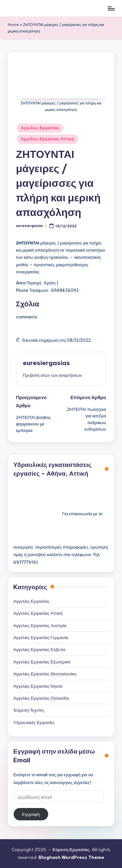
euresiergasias (46, 363)
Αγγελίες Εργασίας (40, 128)
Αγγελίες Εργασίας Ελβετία (39, 649)
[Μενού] (111, 8)
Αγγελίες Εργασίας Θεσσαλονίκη (45, 674)
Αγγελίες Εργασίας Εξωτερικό (42, 662)
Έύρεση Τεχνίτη (29, 710)
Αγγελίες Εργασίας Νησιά (38, 686)
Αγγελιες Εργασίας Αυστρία (40, 625)
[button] (52, 375)
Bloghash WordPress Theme (71, 857)
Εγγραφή (31, 814)
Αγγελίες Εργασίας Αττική (47, 139)
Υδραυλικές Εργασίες (34, 722)
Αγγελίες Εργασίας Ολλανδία (41, 698)
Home (13, 25)
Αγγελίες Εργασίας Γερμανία (41, 637)
